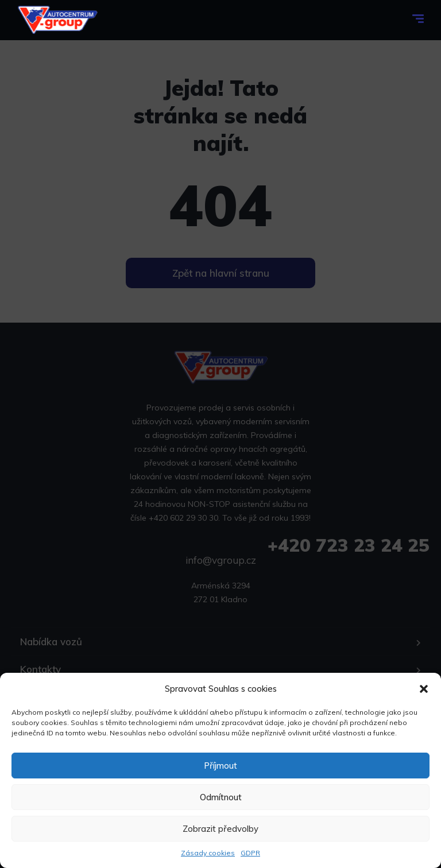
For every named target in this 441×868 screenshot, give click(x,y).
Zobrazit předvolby (220, 829)
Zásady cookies (208, 853)
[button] (424, 689)
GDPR (250, 853)
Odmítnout (221, 797)
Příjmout (220, 766)
